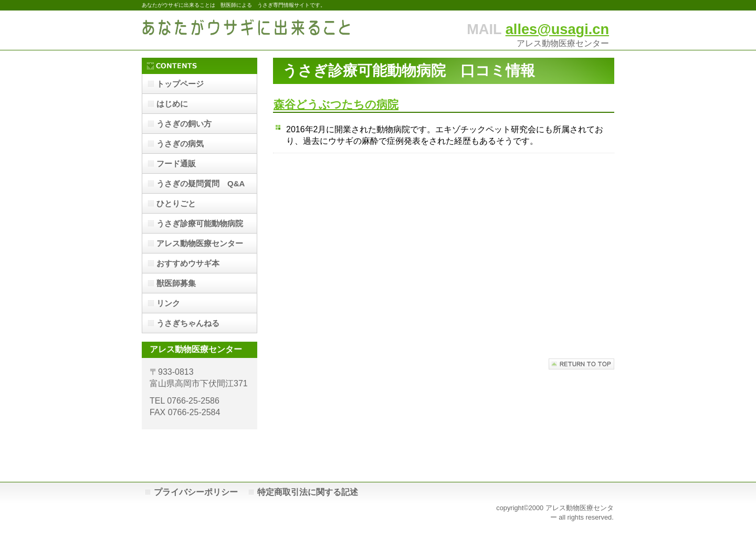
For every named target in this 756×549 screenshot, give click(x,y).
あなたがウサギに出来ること (247, 30)
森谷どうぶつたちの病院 (336, 104)
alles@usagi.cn (557, 29)
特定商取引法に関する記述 (308, 492)
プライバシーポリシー (196, 492)
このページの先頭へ (581, 364)
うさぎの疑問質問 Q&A (201, 183)
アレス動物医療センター (200, 243)
